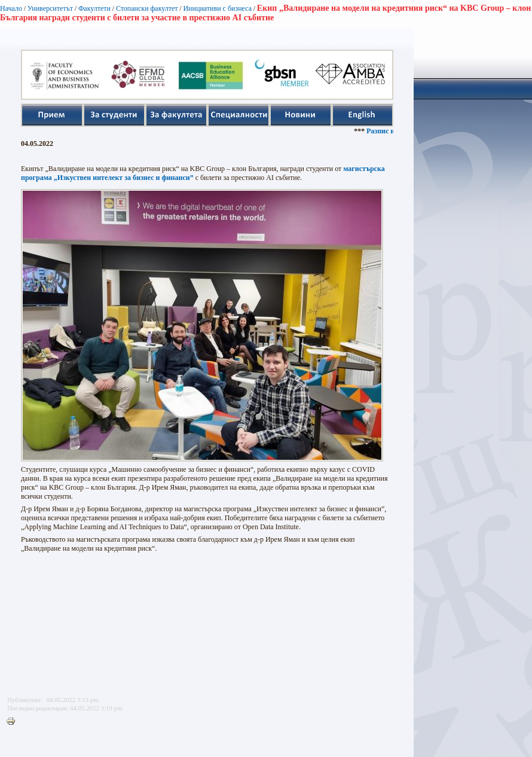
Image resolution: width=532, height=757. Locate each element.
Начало (11, 8)
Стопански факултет (147, 8)
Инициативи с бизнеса (217, 8)
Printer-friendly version (14, 722)
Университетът (50, 8)
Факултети (94, 8)
